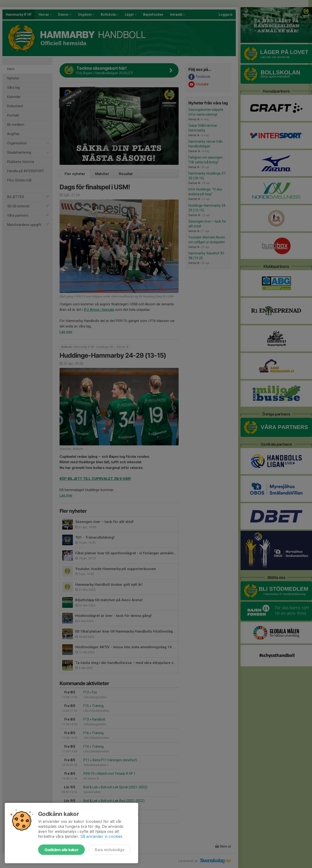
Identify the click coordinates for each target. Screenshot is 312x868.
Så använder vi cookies (101, 836)
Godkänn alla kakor (61, 850)
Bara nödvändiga (109, 850)
